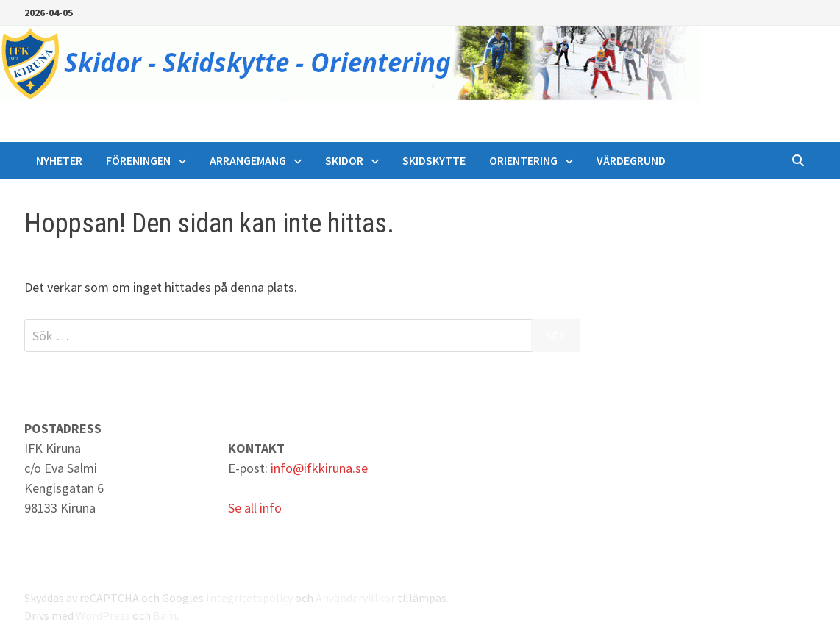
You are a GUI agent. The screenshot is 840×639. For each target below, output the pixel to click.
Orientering (523, 160)
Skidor (344, 160)
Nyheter (59, 160)
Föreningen (138, 160)
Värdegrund (631, 160)
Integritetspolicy (249, 598)
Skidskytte (434, 160)
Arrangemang (248, 160)
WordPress (103, 615)
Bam (165, 615)
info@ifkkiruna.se (319, 468)
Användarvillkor (355, 598)
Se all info (255, 508)
